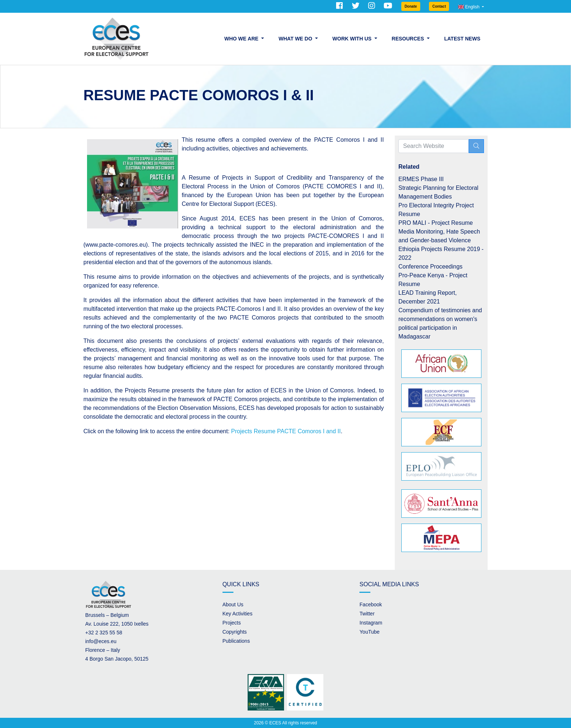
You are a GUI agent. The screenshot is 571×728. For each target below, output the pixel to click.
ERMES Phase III (421, 179)
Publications (236, 641)
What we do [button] (296, 39)
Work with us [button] (353, 39)
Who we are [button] (242, 39)
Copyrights (235, 632)
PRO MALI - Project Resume (436, 223)
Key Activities (237, 614)
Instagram (371, 623)
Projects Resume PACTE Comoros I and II (285, 431)
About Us (233, 604)
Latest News (462, 39)
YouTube (369, 632)
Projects (232, 623)
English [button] (469, 7)
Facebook (371, 604)
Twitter (367, 614)
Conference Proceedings (430, 267)
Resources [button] (409, 39)
